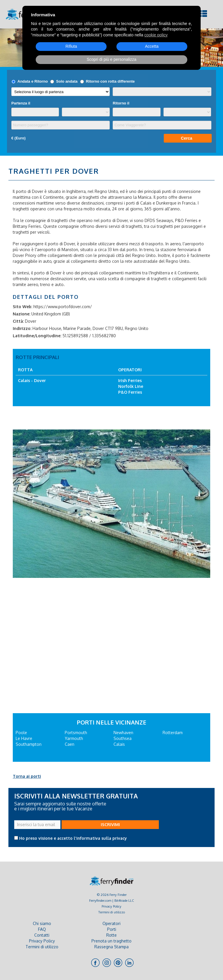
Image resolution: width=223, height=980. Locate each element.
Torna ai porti (27, 776)
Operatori (111, 923)
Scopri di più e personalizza (111, 59)
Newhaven (123, 733)
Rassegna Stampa (111, 947)
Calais (119, 744)
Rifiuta (71, 46)
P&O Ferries (130, 392)
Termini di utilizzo (112, 912)
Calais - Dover (32, 380)
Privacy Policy (111, 906)
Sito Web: (23, 307)
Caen (70, 744)
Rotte (111, 935)
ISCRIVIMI (110, 824)
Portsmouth (76, 733)
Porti (112, 929)
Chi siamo (42, 923)
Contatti (42, 935)
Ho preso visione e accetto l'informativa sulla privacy (73, 838)
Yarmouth (74, 738)
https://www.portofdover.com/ (63, 307)
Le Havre (24, 738)
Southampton (29, 744)
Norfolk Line (131, 386)
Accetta (152, 46)
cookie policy (156, 35)
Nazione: (21, 314)
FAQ (42, 929)
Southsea (123, 738)
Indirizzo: (22, 328)
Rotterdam (173, 733)
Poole (21, 733)
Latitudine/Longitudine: (37, 336)
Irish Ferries (130, 380)
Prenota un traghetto (111, 941)
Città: (18, 321)
